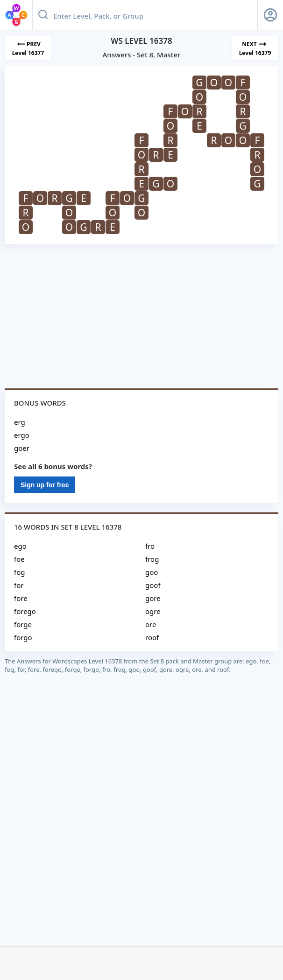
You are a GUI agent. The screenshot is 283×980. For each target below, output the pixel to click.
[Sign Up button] (270, 15)
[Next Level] (255, 48)
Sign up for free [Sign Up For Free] (45, 485)
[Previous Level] (28, 48)
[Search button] (43, 15)
